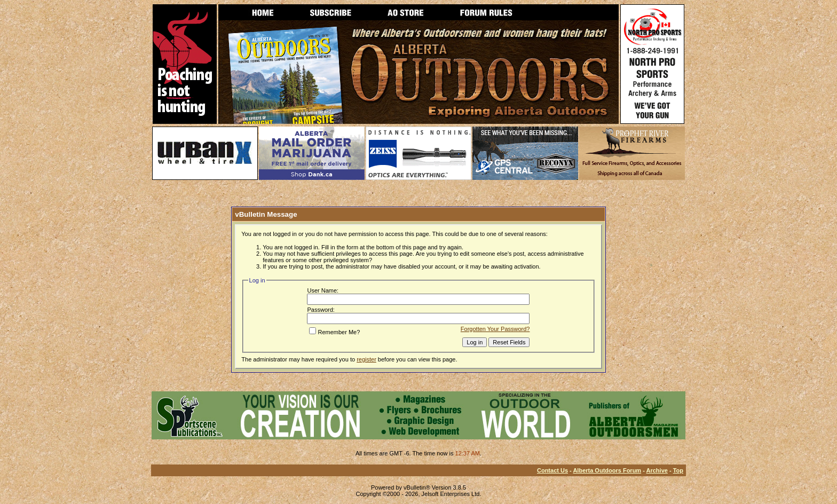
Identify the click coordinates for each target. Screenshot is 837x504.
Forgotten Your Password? (495, 329)
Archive (657, 470)
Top (678, 470)
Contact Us (552, 470)
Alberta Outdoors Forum (607, 470)
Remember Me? (334, 332)
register (366, 359)
